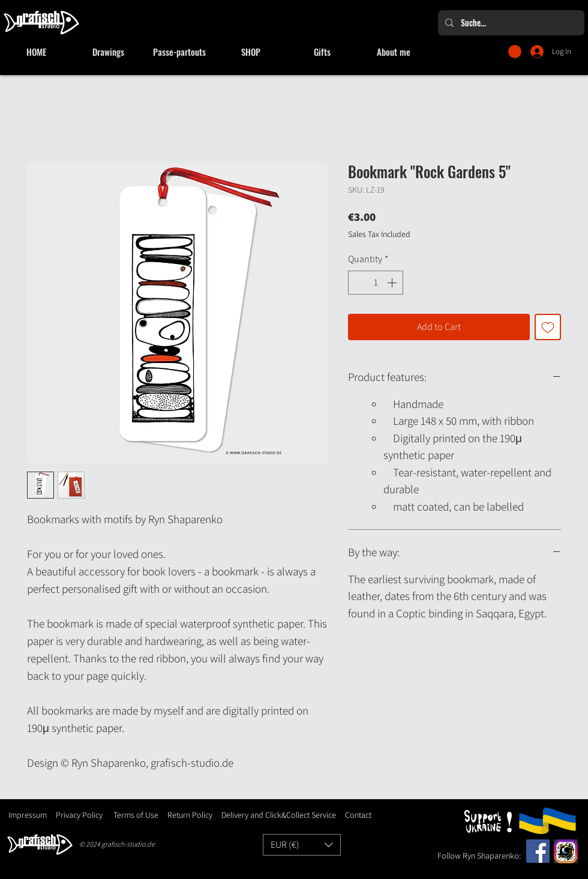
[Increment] (393, 283)
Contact (358, 815)
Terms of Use (136, 815)
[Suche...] (510, 23)
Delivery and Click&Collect (265, 815)
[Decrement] (358, 283)
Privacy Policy (79, 815)
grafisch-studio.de (128, 844)
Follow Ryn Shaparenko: (479, 856)
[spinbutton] (376, 283)
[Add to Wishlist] (548, 327)
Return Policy (189, 815)
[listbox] (302, 845)
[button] (515, 52)
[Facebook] (538, 851)
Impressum (28, 815)
